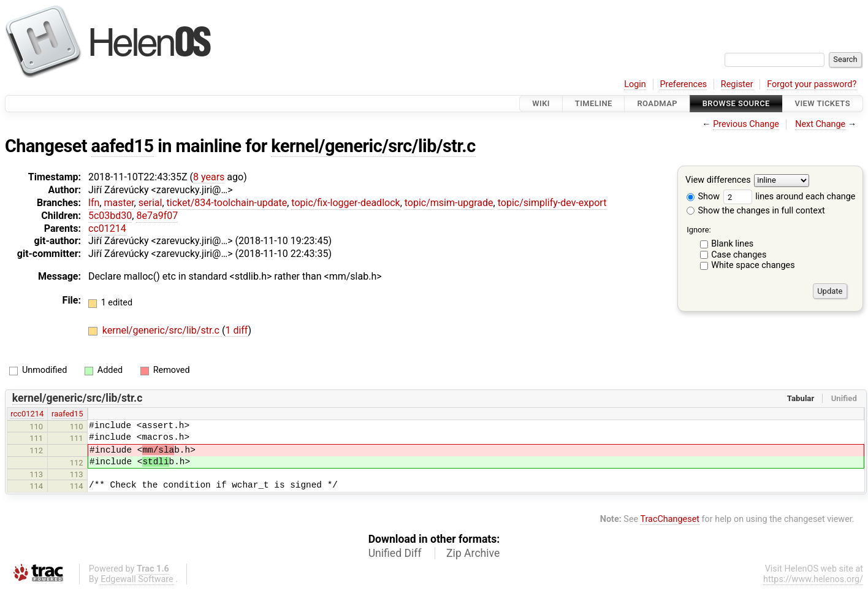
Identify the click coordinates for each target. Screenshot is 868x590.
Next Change (820, 124)
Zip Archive (473, 553)
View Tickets (823, 103)
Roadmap (657, 103)
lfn (94, 203)
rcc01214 (27, 414)
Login (635, 84)
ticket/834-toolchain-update (227, 203)
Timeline (594, 103)
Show (703, 197)
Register (737, 84)
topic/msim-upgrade (449, 203)
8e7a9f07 (157, 216)
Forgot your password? (812, 84)
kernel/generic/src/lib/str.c (373, 146)
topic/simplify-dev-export (552, 203)
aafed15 (123, 146)
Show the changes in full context (756, 211)
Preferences (683, 84)
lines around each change (790, 197)
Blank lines (732, 244)
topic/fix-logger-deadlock (345, 203)
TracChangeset (670, 519)
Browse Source (736, 103)
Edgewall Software (137, 579)
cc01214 (107, 228)
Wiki (541, 103)
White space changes (753, 265)
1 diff (236, 330)
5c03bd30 (110, 216)
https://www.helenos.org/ (813, 579)
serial (150, 203)
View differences (718, 181)
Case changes (739, 255)
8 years (209, 177)
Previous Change (746, 124)
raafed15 (67, 414)
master (119, 203)
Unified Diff (395, 553)
